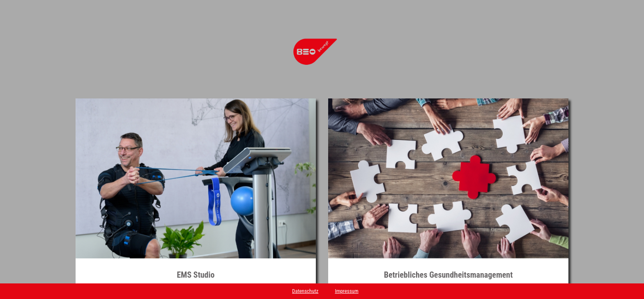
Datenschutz (305, 291)
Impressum (346, 291)
